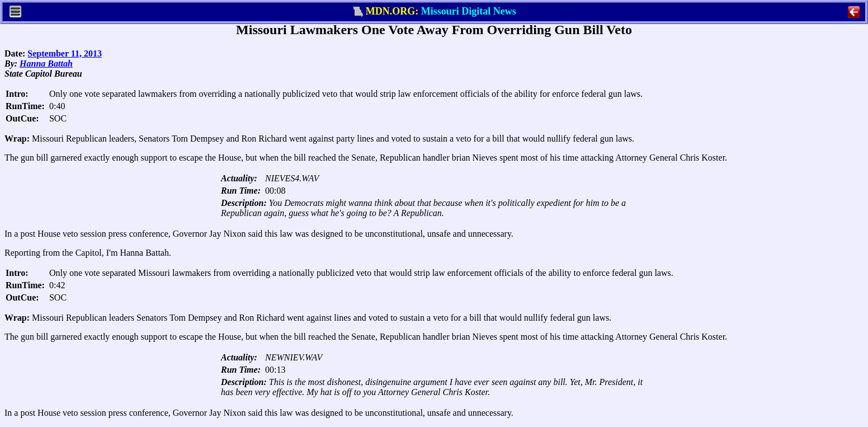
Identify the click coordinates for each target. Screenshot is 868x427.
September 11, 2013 (65, 53)
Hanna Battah (46, 64)
